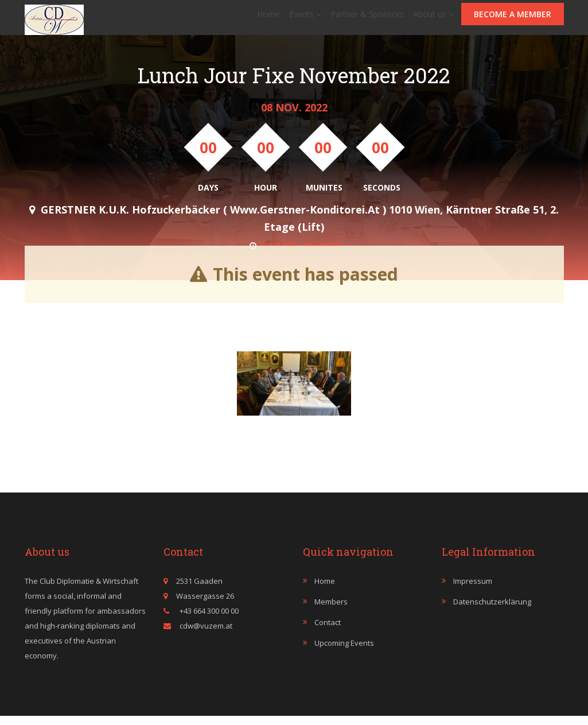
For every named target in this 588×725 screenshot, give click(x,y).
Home (268, 19)
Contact (328, 631)
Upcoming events (344, 652)
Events (305, 19)
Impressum (473, 590)
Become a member (513, 19)
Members (331, 611)
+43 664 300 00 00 (208, 620)
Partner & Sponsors (367, 19)
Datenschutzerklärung (492, 611)
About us (433, 19)
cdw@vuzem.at (206, 635)
